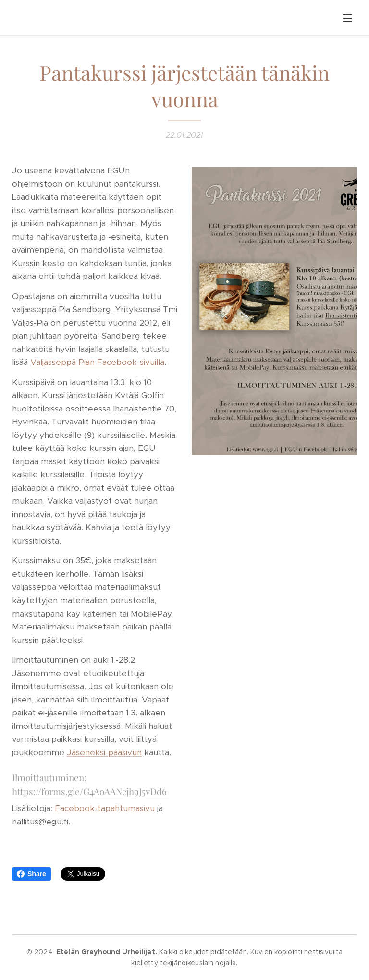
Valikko (347, 18)
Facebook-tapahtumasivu (105, 808)
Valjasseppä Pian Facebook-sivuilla (97, 362)
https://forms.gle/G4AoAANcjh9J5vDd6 (91, 791)
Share (31, 874)
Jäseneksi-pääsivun (104, 752)
